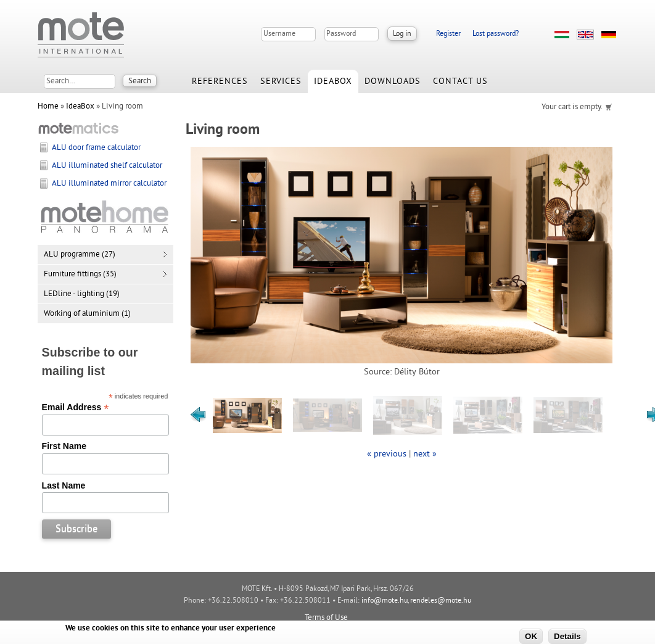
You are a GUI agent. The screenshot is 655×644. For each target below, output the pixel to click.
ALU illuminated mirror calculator (109, 184)
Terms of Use (326, 618)
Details (567, 636)
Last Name (64, 485)
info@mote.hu (385, 601)
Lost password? (496, 34)
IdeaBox (80, 107)
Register (448, 34)
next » (425, 454)
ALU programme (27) (80, 255)
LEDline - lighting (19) (82, 294)
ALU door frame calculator (96, 148)
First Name (64, 446)
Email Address (76, 407)
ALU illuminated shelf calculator (107, 166)
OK (531, 636)
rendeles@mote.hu (441, 601)
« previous (387, 454)
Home (48, 107)
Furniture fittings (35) (80, 275)
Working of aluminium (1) (87, 314)
